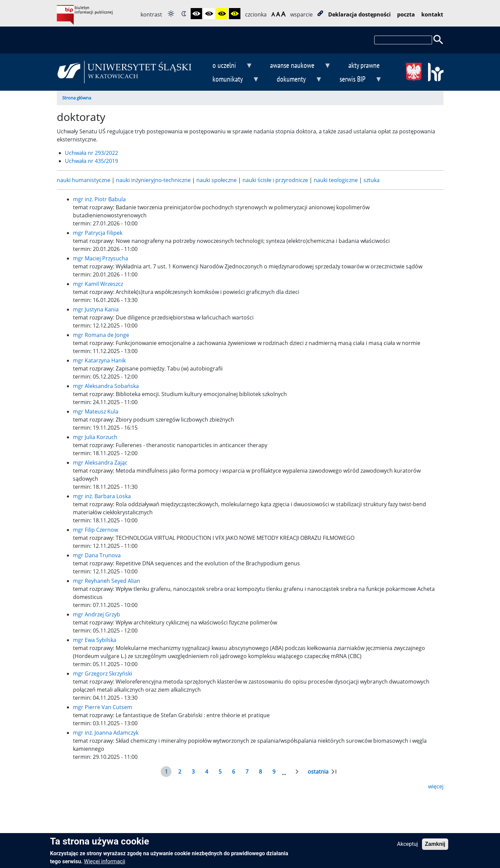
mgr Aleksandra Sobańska (106, 386)
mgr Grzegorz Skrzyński (103, 674)
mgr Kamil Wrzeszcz (98, 284)
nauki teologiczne (336, 180)
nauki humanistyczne (84, 180)
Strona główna (77, 98)
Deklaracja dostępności (359, 14)
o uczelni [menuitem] (227, 66)
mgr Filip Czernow (95, 530)
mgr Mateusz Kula (96, 411)
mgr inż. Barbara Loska (102, 496)
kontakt (432, 14)
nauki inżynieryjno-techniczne (154, 180)
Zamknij (435, 847)
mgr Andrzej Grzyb (97, 614)
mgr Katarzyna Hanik (99, 360)
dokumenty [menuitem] (294, 80)
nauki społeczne (217, 180)
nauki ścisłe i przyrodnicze (276, 180)
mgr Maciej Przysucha (101, 258)
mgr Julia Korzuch (95, 437)
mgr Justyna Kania (96, 309)
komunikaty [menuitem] (231, 80)
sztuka (372, 180)
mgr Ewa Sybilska (95, 640)
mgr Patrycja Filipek (98, 233)
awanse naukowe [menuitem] (295, 66)
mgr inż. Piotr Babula (99, 199)
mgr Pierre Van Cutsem (103, 707)
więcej (436, 786)
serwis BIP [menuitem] (355, 80)
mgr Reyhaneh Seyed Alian (107, 581)
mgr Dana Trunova (97, 555)
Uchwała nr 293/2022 (91, 153)
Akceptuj (408, 847)
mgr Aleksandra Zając (100, 463)
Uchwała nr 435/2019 (91, 161)
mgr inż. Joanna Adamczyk (106, 733)
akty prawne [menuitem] (364, 65)
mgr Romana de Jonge (101, 335)
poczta (406, 14)
